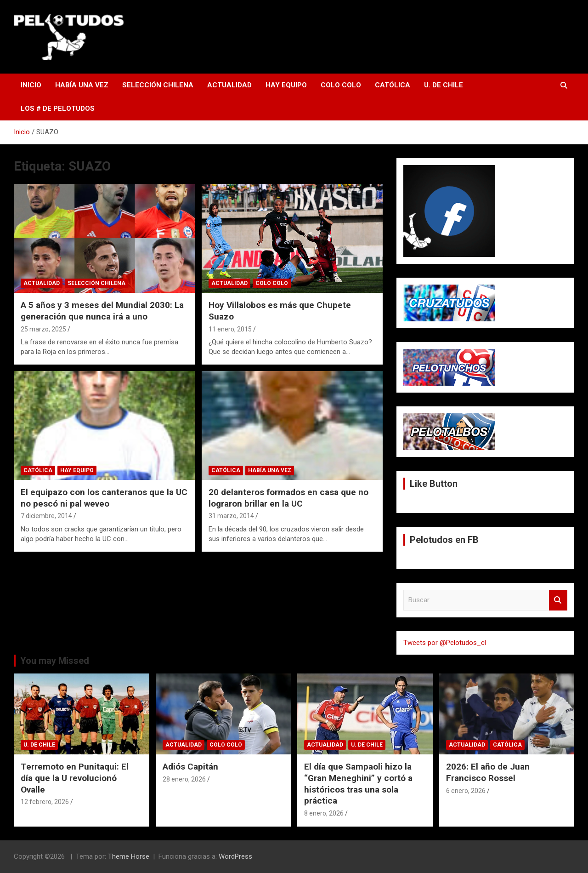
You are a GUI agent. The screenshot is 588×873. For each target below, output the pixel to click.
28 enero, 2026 (184, 779)
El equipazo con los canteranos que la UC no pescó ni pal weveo (104, 498)
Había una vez (82, 85)
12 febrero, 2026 (45, 802)
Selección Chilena (158, 85)
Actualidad (229, 85)
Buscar (558, 600)
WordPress (235, 856)
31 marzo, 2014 (231, 516)
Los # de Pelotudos (58, 108)
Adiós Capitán (190, 767)
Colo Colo (341, 85)
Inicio (31, 85)
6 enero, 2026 (466, 791)
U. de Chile (444, 85)
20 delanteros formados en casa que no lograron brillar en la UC (288, 498)
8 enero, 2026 (324, 813)
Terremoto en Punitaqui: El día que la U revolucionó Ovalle (75, 778)
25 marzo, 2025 (43, 329)
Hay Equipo (286, 85)
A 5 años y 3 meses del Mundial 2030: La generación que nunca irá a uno (102, 311)
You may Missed (55, 661)
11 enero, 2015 (230, 329)
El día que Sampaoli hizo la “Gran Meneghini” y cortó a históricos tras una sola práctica (358, 784)
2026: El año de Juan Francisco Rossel (488, 772)
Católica (393, 85)
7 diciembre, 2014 (46, 516)
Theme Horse (129, 856)
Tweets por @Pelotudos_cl (445, 643)
